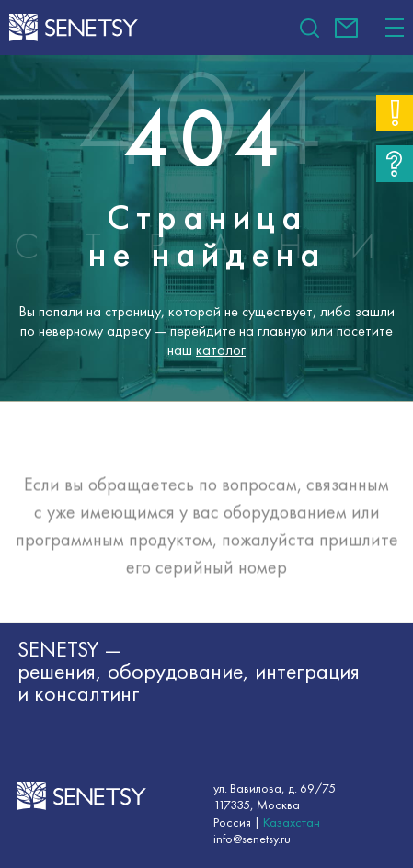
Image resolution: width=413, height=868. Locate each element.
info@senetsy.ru (346, 28)
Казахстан (292, 822)
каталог (221, 349)
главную (282, 331)
